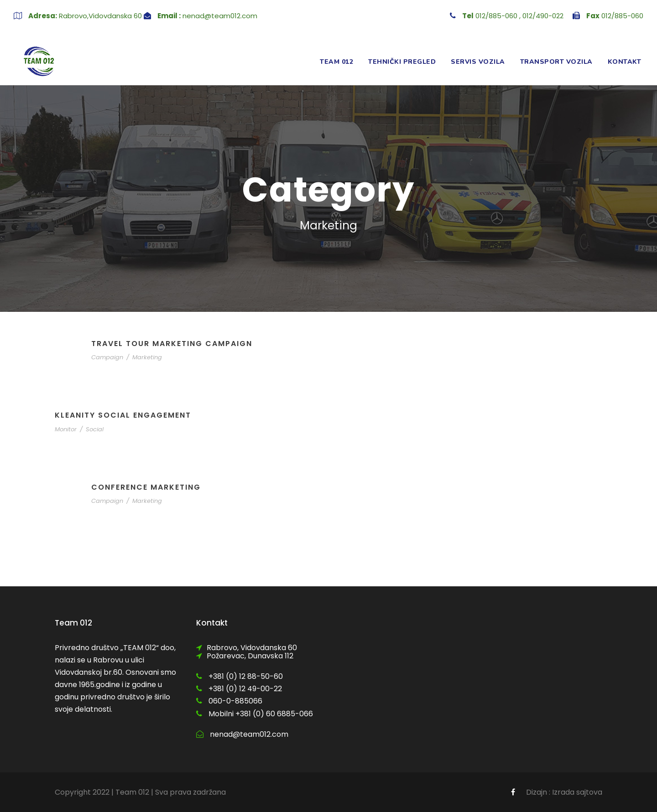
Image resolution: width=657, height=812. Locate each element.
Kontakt (625, 62)
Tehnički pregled (402, 62)
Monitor (66, 429)
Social (95, 429)
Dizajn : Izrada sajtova (564, 792)
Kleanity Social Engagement (123, 415)
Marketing (147, 357)
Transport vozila (556, 62)
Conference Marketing (146, 487)
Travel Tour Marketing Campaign (172, 344)
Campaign (107, 357)
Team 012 (336, 62)
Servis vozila (478, 62)
